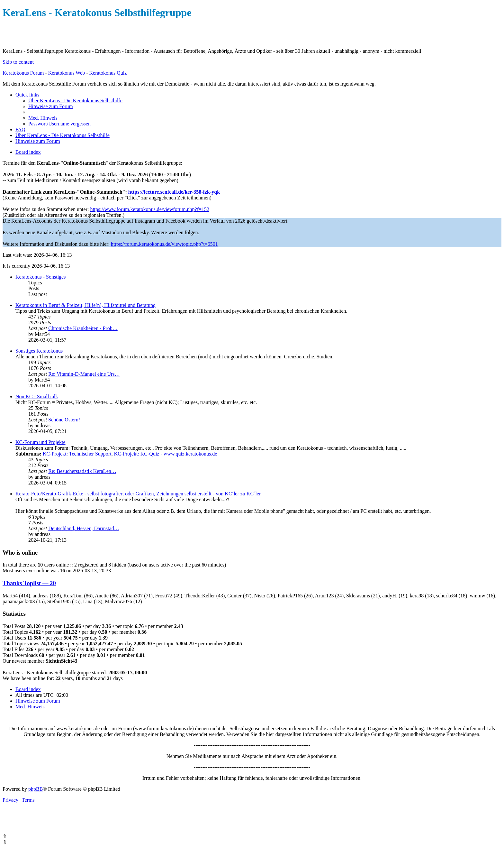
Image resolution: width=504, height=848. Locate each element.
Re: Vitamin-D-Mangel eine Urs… (84, 374)
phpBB (36, 789)
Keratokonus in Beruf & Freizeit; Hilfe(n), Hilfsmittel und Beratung (85, 305)
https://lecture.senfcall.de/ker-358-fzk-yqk (174, 192)
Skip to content (18, 62)
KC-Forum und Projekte (40, 442)
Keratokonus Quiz (108, 73)
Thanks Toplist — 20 (29, 583)
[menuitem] (75, 101)
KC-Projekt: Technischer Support (77, 454)
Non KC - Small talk (37, 396)
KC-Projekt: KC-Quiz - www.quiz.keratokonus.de (166, 454)
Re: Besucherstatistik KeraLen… (82, 471)
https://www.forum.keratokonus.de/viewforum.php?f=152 (150, 209)
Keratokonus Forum (23, 73)
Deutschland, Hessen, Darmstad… (84, 528)
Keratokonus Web (67, 73)
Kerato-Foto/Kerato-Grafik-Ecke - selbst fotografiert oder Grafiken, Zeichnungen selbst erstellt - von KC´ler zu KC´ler (138, 494)
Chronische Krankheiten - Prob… (83, 328)
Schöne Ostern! (64, 420)
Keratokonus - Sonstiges (40, 277)
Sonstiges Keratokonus (39, 351)
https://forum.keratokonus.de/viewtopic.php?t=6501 (164, 244)
